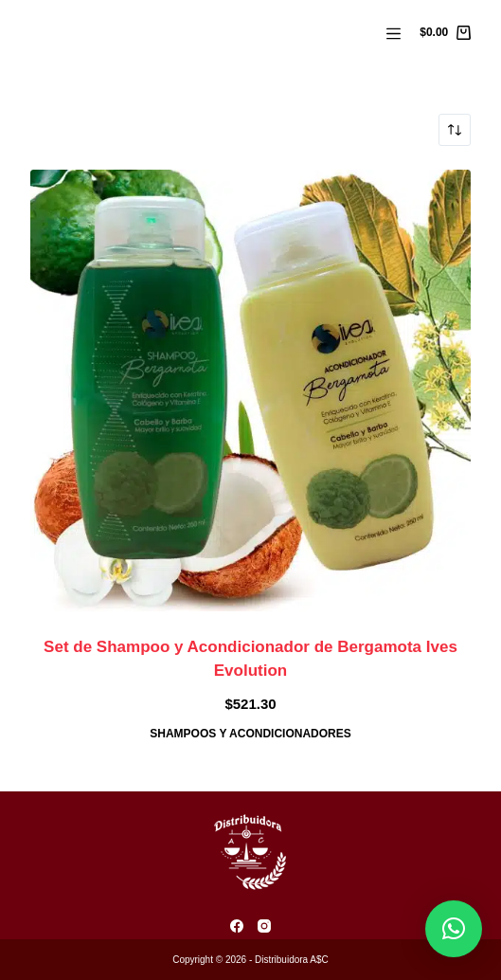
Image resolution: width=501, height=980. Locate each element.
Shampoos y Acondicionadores (250, 734)
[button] (454, 929)
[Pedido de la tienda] (455, 130)
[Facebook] (237, 926)
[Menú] (394, 34)
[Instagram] (264, 926)
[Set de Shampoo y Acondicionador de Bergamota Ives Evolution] (251, 390)
